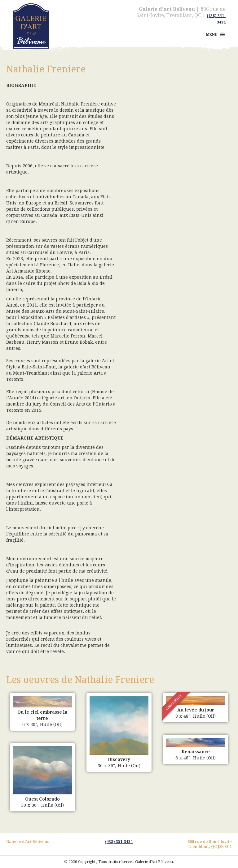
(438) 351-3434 (119, 842)
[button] (216, 35)
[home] (28, 17)
